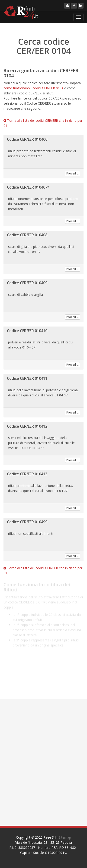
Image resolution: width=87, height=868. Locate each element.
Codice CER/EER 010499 (27, 522)
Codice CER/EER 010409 (27, 283)
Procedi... (72, 173)
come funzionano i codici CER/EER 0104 (33, 88)
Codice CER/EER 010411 (27, 378)
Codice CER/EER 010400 (27, 139)
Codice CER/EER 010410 (27, 331)
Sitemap (65, 837)
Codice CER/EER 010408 (27, 235)
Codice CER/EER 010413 (27, 474)
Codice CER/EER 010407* (28, 187)
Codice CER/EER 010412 (27, 426)
